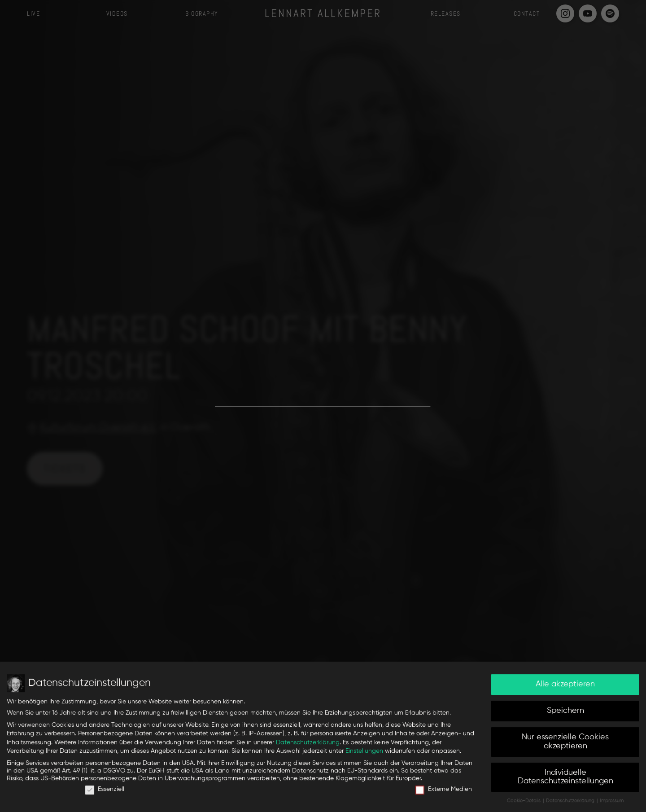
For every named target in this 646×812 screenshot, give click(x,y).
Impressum (612, 804)
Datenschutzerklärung (308, 745)
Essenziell (105, 792)
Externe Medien (444, 792)
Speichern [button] (565, 714)
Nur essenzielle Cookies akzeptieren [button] (565, 745)
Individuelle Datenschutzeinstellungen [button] (565, 780)
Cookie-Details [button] (524, 804)
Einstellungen (364, 754)
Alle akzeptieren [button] (565, 687)
